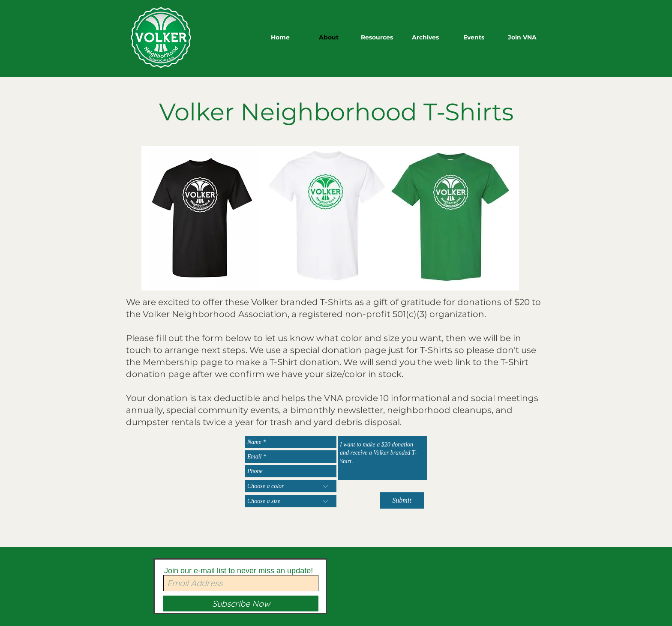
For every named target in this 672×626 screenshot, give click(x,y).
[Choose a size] (291, 501)
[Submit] (402, 500)
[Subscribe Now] (241, 604)
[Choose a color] (291, 486)
